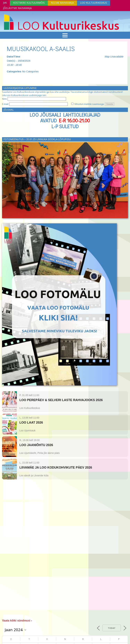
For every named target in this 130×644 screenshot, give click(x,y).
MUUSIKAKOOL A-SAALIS (41, 49)
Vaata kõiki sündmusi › (17, 621)
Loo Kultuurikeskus (94, 3)
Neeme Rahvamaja (62, 3)
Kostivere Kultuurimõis (29, 3)
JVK (5, 3)
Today (112, 628)
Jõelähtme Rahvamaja (17, 8)
